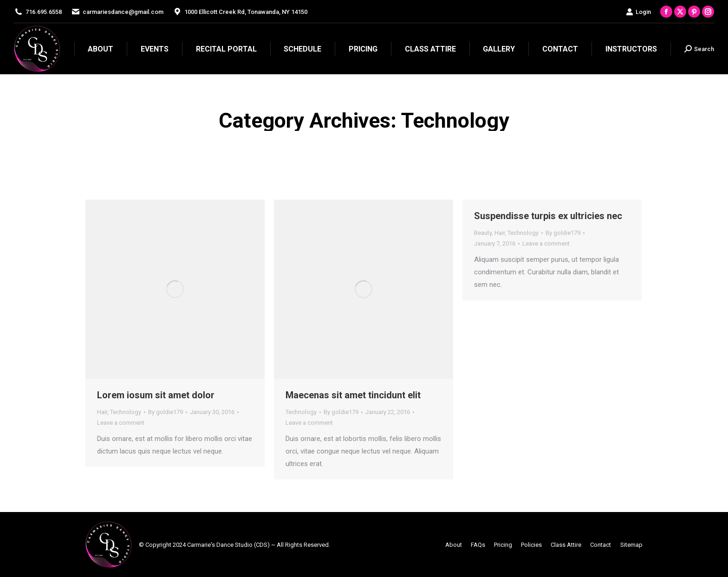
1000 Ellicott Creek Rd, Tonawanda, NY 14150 (246, 12)
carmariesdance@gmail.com (123, 12)
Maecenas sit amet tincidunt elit (353, 395)
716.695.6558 (44, 12)
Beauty (483, 233)
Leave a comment (121, 423)
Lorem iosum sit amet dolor (156, 395)
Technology (126, 412)
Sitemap (631, 545)
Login (638, 12)
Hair (102, 412)
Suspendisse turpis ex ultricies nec (548, 216)
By (166, 412)
